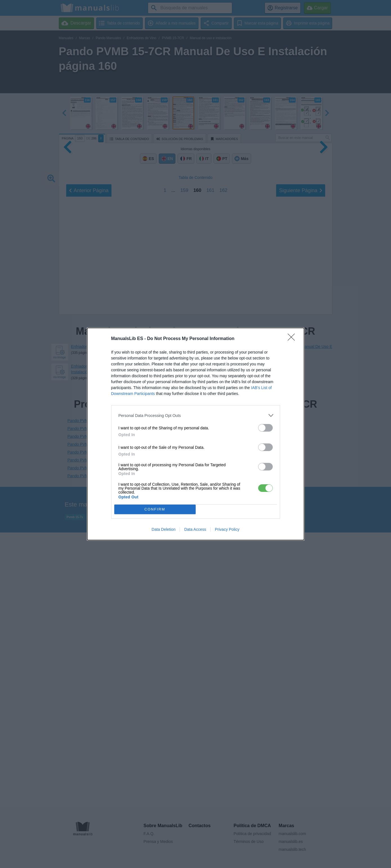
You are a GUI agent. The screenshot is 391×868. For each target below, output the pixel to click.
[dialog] (196, 434)
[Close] (293, 339)
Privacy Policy (227, 529)
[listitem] (196, 415)
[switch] (265, 428)
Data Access (195, 529)
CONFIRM (155, 509)
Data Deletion (164, 529)
